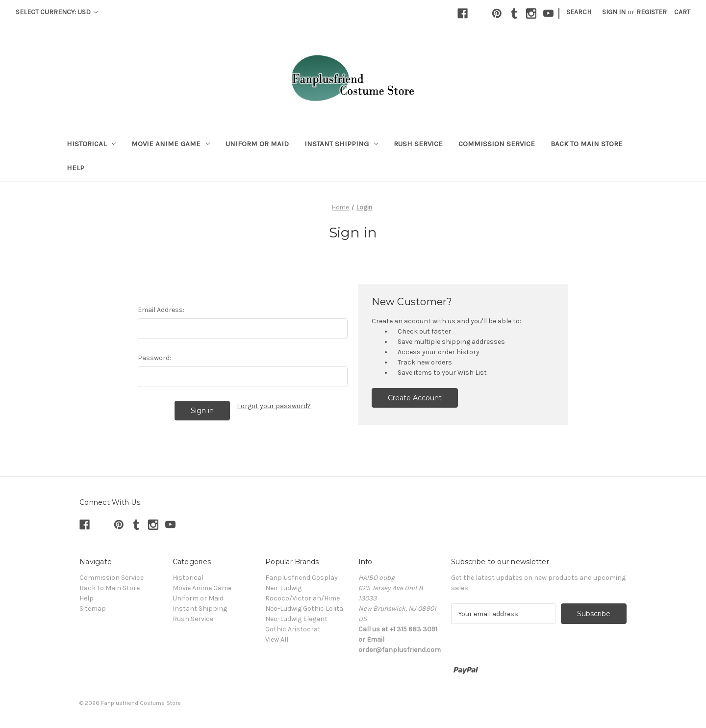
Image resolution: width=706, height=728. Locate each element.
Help (76, 168)
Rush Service (418, 144)
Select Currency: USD (57, 12)
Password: (154, 358)
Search (579, 12)
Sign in (614, 12)
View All (277, 639)
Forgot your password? (274, 406)
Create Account (415, 398)
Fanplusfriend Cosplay (302, 578)
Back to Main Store (587, 144)
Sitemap (93, 609)
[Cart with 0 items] (682, 12)
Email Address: (161, 310)
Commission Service (497, 144)
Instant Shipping (341, 144)
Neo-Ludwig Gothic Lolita (304, 609)
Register (652, 12)
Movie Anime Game (171, 144)
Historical (91, 144)
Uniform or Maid (257, 144)
